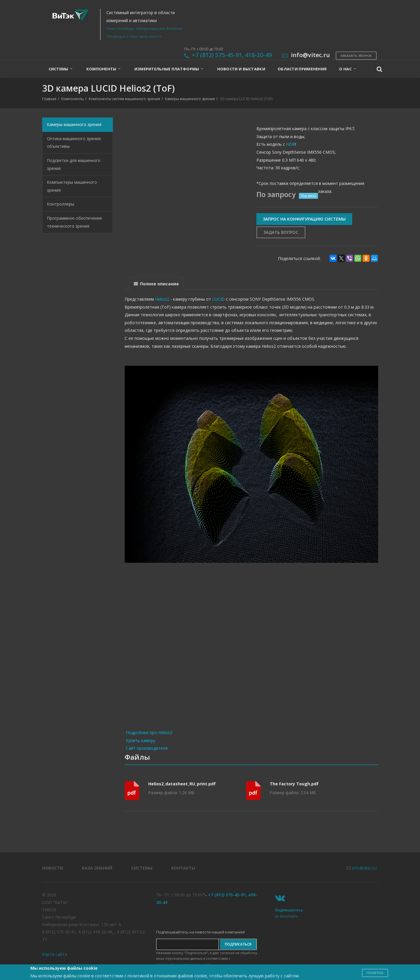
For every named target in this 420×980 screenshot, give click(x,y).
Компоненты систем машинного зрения (124, 99)
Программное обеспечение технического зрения (74, 222)
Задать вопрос (281, 232)
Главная (49, 99)
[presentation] (156, 284)
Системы (142, 868)
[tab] (156, 283)
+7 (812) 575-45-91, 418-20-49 (232, 55)
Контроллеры (61, 204)
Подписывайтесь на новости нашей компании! (201, 932)
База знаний (97, 868)
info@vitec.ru (364, 868)
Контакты (183, 868)
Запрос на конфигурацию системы (304, 219)
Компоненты (73, 99)
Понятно (375, 973)
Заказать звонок (356, 56)
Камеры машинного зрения (190, 99)
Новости (53, 868)
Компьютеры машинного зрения (72, 186)
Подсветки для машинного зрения (74, 164)
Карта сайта (55, 954)
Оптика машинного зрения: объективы (74, 143)
